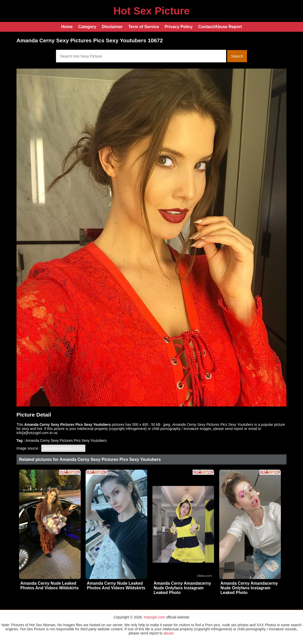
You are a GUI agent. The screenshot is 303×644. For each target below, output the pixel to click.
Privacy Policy (179, 27)
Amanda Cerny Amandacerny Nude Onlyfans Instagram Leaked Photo (182, 588)
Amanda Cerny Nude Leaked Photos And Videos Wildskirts (50, 586)
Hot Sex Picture (152, 11)
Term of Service (144, 27)
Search (237, 56)
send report (234, 429)
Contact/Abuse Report (220, 27)
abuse (168, 633)
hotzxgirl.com (154, 617)
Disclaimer (112, 27)
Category (87, 27)
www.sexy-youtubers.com (63, 448)
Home (67, 27)
